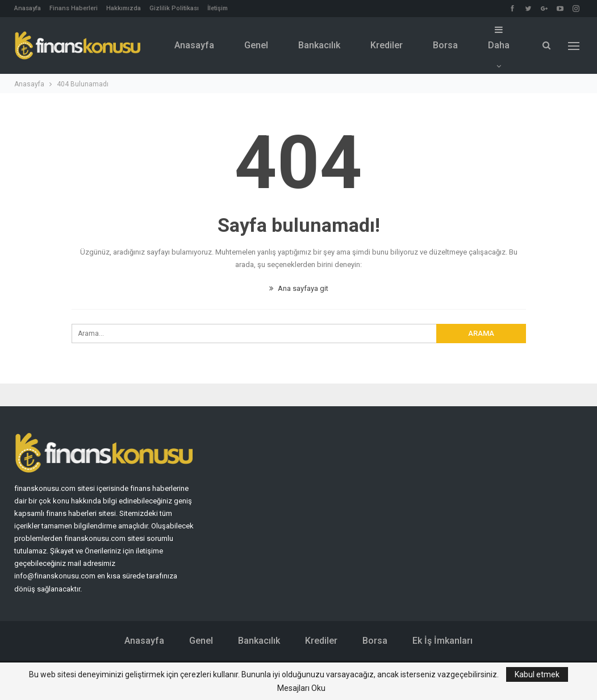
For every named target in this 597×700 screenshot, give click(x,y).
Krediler (387, 45)
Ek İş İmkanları (442, 641)
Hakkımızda (124, 8)
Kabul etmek (537, 674)
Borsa (445, 45)
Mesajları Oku (301, 688)
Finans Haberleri (74, 8)
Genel (256, 45)
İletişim (218, 8)
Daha (499, 38)
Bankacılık (319, 45)
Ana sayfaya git (299, 288)
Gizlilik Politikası (174, 8)
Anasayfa (28, 8)
